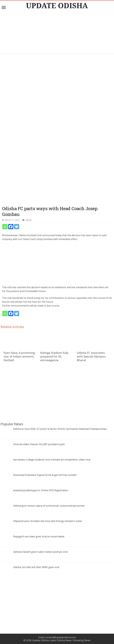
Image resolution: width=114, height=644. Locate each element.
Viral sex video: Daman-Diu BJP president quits (39, 444)
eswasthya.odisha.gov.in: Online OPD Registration (41, 490)
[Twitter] (17, 227)
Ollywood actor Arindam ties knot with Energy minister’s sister (48, 521)
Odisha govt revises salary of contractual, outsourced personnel (49, 506)
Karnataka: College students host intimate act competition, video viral (52, 460)
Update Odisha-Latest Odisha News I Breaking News (61, 640)
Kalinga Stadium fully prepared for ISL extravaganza (54, 356)
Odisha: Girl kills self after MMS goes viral (36, 567)
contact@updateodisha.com (61, 637)
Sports (29, 220)
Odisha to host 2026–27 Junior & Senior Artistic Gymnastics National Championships (60, 429)
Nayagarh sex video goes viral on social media (39, 536)
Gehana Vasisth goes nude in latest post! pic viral (40, 552)
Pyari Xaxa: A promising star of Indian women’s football (19, 356)
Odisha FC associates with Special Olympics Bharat (91, 356)
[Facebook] (11, 227)
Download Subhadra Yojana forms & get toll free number (45, 475)
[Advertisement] (57, 33)
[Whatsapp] (5, 227)
